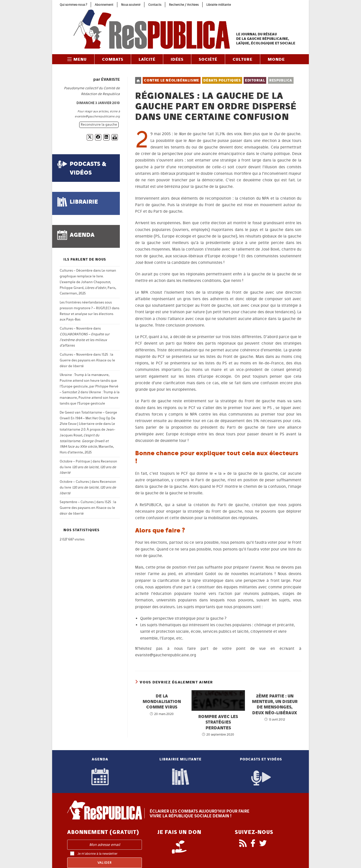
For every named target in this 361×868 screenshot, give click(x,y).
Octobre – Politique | (76, 461)
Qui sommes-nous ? (73, 5)
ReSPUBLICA (281, 80)
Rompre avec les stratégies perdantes (218, 722)
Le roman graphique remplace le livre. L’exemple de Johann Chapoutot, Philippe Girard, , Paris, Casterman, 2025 (88, 282)
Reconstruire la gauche (99, 125)
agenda (82, 235)
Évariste (110, 79)
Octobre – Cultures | (75, 482)
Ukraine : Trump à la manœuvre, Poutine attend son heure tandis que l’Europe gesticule (90, 398)
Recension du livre (88, 467)
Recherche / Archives (184, 5)
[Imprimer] (115, 137)
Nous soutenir (131, 5)
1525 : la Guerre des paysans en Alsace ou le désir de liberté (87, 360)
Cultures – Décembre (76, 270)
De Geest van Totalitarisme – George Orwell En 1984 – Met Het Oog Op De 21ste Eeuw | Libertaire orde (88, 418)
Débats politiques (222, 80)
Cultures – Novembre (76, 328)
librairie (84, 202)
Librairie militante (219, 5)
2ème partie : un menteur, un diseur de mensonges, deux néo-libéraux (275, 704)
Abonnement (104, 5)
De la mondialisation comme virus (162, 701)
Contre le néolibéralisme (171, 80)
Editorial (255, 80)
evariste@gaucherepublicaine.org (97, 116)
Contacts (155, 5)
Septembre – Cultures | (78, 502)
